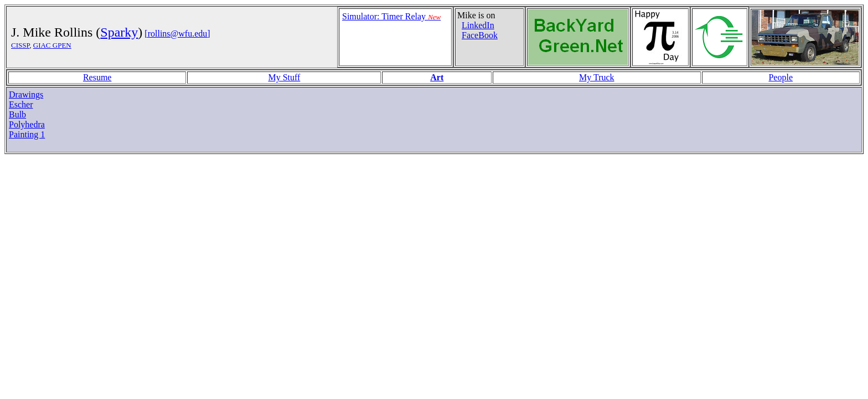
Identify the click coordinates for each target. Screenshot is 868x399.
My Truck (597, 77)
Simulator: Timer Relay (391, 16)
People (781, 77)
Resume (97, 77)
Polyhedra (27, 124)
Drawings (26, 94)
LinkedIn (478, 25)
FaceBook (480, 35)
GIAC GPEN (52, 45)
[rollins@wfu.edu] (177, 34)
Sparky (119, 32)
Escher (21, 104)
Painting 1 (27, 134)
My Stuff (284, 77)
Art (437, 77)
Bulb (17, 114)
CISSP (20, 45)
